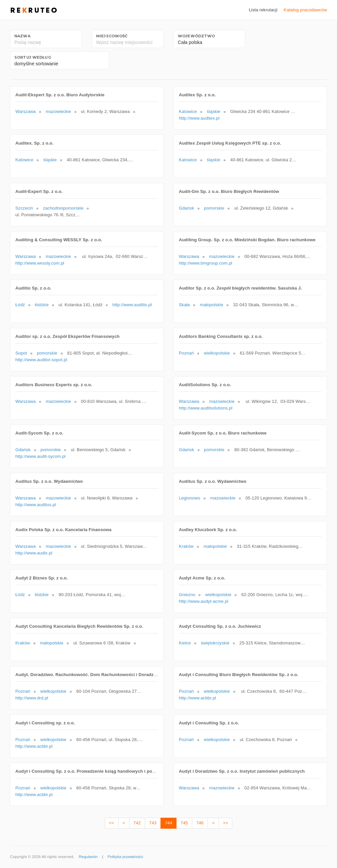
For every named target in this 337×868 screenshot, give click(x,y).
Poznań (186, 353)
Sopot (21, 353)
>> (225, 823)
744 (168, 823)
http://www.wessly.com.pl (40, 263)
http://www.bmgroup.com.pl (206, 263)
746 (200, 823)
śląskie (214, 111)
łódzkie (42, 305)
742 (137, 823)
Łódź (20, 305)
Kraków (186, 546)
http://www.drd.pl (32, 698)
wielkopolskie (217, 353)
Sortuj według (33, 57)
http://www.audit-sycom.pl (41, 456)
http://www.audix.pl (34, 553)
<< (112, 823)
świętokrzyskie (215, 643)
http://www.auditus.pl (36, 505)
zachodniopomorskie (63, 208)
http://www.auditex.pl (199, 118)
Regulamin (88, 857)
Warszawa (26, 111)
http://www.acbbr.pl (198, 698)
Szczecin (24, 208)
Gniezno (187, 595)
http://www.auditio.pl (132, 305)
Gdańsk (187, 208)
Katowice (188, 111)
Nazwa (22, 36)
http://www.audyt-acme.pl (204, 601)
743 (153, 823)
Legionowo (190, 498)
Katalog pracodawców (305, 10)
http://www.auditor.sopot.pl (41, 360)
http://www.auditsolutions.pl (206, 408)
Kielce (185, 643)
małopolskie (212, 305)
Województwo (196, 36)
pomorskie (214, 208)
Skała (184, 305)
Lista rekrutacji (263, 10)
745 (184, 823)
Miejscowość (112, 36)
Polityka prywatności (125, 857)
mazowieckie (58, 111)
